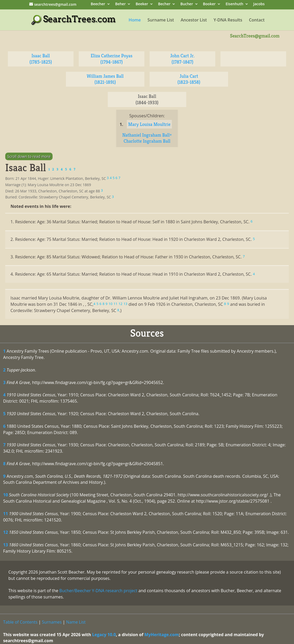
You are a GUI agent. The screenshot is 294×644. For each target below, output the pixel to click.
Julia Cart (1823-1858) (189, 79)
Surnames (52, 622)
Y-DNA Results (228, 20)
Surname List (161, 20)
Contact (257, 20)
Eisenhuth (234, 4)
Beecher (98, 4)
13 (5, 545)
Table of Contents (20, 622)
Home (135, 20)
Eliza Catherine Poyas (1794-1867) (112, 59)
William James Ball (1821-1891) (105, 79)
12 (5, 532)
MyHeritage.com (162, 635)
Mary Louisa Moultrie (149, 124)
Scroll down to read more (29, 156)
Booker (209, 4)
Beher (120, 4)
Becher (164, 4)
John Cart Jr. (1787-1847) (182, 59)
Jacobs (259, 4)
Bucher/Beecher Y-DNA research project (98, 591)
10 (5, 495)
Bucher (187, 4)
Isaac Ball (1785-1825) (41, 59)
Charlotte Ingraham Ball (147, 141)
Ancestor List (194, 20)
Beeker (142, 4)
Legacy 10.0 (104, 635)
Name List (76, 622)
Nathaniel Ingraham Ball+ (147, 135)
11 (5, 514)
